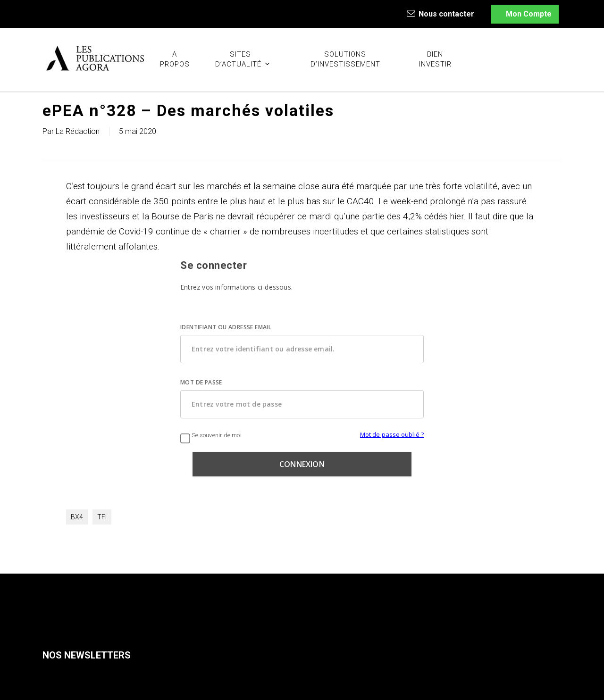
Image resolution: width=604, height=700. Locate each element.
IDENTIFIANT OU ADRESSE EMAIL (226, 327)
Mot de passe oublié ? (392, 434)
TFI (102, 517)
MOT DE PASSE (201, 382)
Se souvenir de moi (211, 435)
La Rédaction (78, 131)
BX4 (77, 517)
